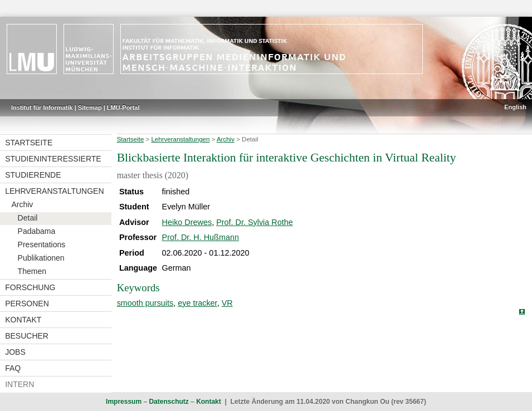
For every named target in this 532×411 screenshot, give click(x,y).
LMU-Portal (123, 107)
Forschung (30, 287)
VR (227, 303)
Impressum (124, 402)
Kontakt (23, 320)
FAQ (13, 368)
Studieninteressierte (53, 159)
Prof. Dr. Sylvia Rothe (255, 222)
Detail (28, 218)
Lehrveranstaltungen (54, 191)
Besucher (27, 336)
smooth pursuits (145, 303)
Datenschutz (169, 402)
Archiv (22, 204)
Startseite (29, 143)
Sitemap (90, 107)
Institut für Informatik (42, 107)
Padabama (37, 231)
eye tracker (197, 303)
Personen (27, 304)
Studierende (33, 175)
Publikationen (41, 258)
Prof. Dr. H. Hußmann (201, 237)
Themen (32, 271)
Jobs (15, 352)
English (515, 107)
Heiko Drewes (187, 222)
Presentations (42, 244)
